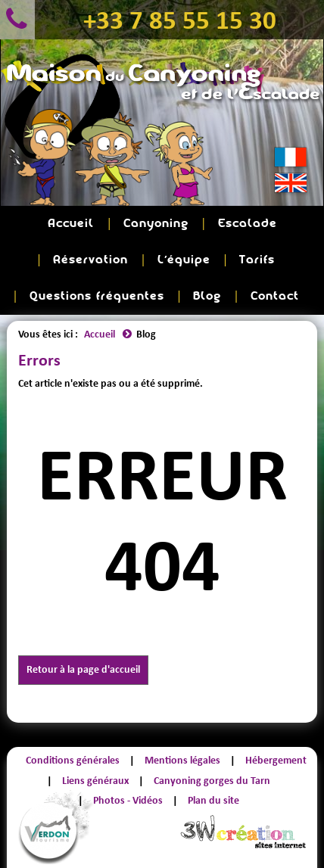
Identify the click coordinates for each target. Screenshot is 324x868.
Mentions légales (182, 760)
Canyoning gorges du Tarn (212, 781)
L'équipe (184, 260)
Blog (207, 296)
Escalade (248, 224)
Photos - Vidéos (128, 800)
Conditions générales (73, 760)
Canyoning (156, 224)
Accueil (71, 224)
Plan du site (213, 800)
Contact (275, 296)
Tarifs (257, 260)
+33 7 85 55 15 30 (180, 20)
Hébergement (276, 760)
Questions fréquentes (97, 296)
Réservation (90, 260)
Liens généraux (95, 781)
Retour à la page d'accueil (83, 669)
